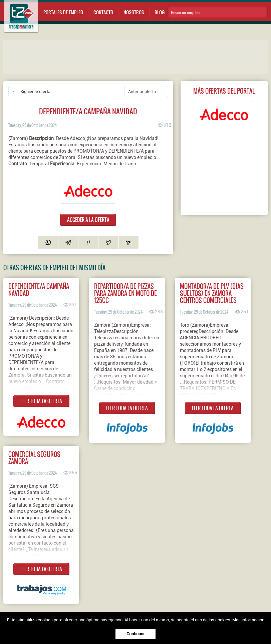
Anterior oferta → (146, 91)
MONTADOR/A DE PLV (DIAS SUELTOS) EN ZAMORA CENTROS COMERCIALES (212, 293)
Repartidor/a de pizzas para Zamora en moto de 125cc (125, 293)
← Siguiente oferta (31, 91)
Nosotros (134, 12)
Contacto (103, 12)
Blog (160, 12)
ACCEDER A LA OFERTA (88, 220)
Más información (248, 620)
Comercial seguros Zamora (34, 458)
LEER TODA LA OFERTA (41, 401)
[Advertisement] (137, 56)
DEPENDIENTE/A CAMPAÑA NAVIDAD (39, 290)
